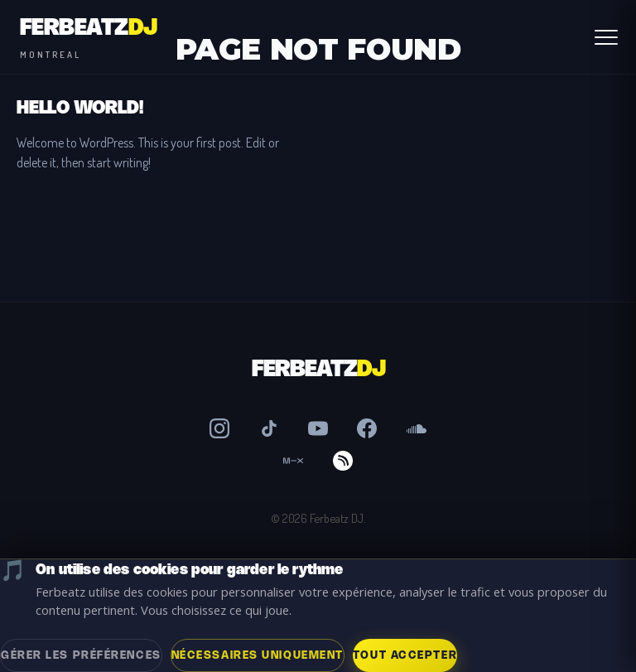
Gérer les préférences (81, 655)
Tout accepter (405, 655)
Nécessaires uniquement (258, 655)
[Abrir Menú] (606, 37)
